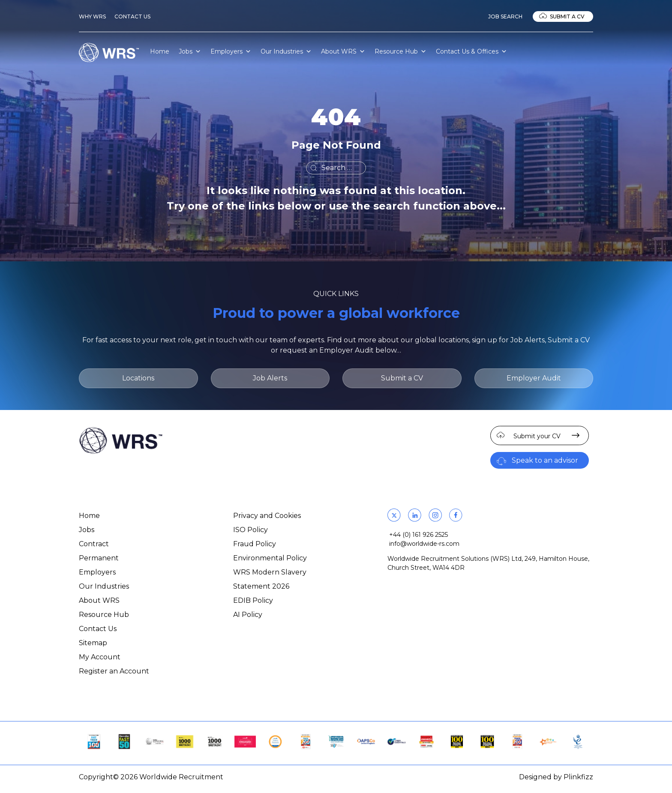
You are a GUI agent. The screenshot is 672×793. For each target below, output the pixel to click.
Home (160, 51)
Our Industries (286, 51)
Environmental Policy (270, 558)
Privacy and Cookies (267, 516)
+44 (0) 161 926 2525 (418, 535)
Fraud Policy (255, 544)
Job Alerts (270, 378)
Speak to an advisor (545, 460)
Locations (138, 378)
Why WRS (92, 16)
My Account (100, 657)
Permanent (99, 558)
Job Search (505, 16)
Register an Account (114, 671)
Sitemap (93, 643)
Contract (94, 544)
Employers (231, 51)
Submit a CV (567, 16)
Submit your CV (537, 436)
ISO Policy (250, 530)
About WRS (343, 51)
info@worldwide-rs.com (424, 544)
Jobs (190, 51)
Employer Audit (534, 378)
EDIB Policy (253, 600)
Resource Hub (400, 51)
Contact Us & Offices (471, 51)
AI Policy (248, 615)
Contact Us (132, 16)
